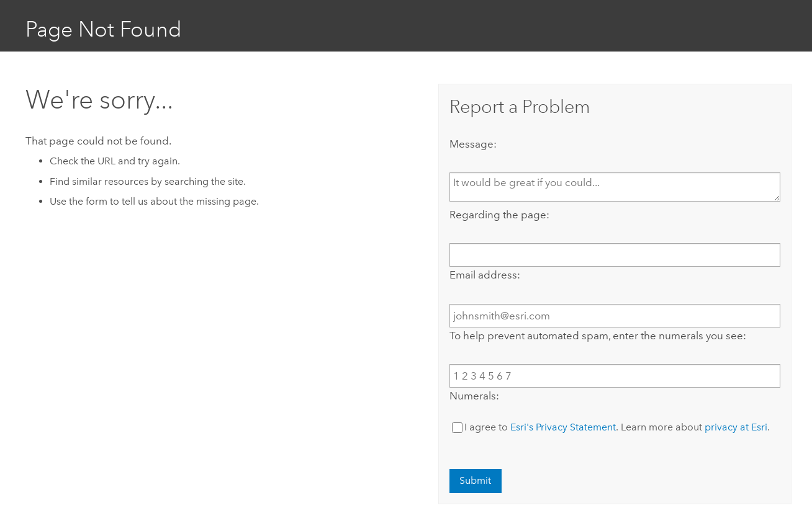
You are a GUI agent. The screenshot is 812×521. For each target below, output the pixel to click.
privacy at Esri (736, 427)
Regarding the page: (499, 215)
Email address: (485, 275)
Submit (475, 480)
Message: (473, 144)
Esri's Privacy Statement (563, 427)
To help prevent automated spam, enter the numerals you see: (598, 336)
